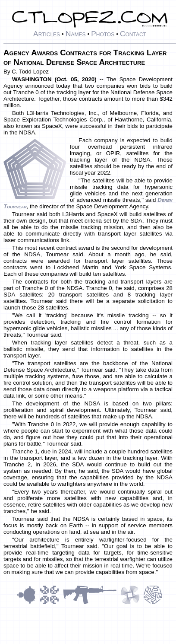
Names (76, 34)
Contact (133, 34)
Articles (47, 34)
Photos (103, 34)
